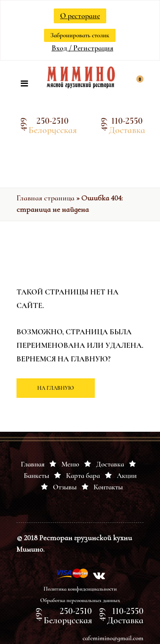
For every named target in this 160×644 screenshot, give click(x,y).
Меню (70, 464)
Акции (127, 476)
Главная (33, 464)
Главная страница (46, 198)
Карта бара (83, 476)
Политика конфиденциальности (80, 589)
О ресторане (80, 16)
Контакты (108, 487)
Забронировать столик (80, 35)
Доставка (110, 464)
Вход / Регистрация (83, 48)
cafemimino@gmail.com (113, 638)
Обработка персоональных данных (80, 600)
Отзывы (65, 487)
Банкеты (36, 476)
